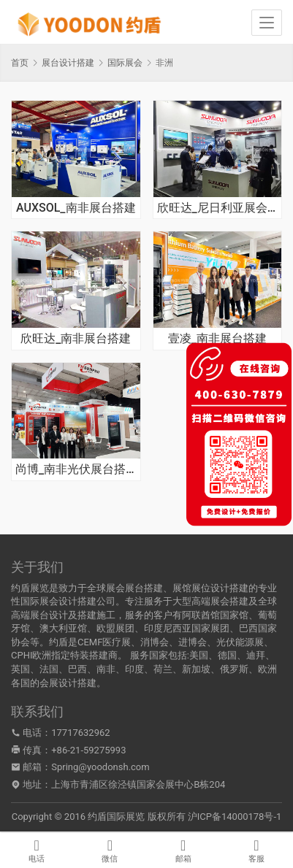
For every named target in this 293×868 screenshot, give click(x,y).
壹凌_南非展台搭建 (217, 339)
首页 (20, 63)
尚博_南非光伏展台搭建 (76, 469)
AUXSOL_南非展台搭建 (76, 208)
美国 (199, 655)
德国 (227, 655)
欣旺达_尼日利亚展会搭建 (218, 208)
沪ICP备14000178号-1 (235, 817)
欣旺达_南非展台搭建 (76, 339)
